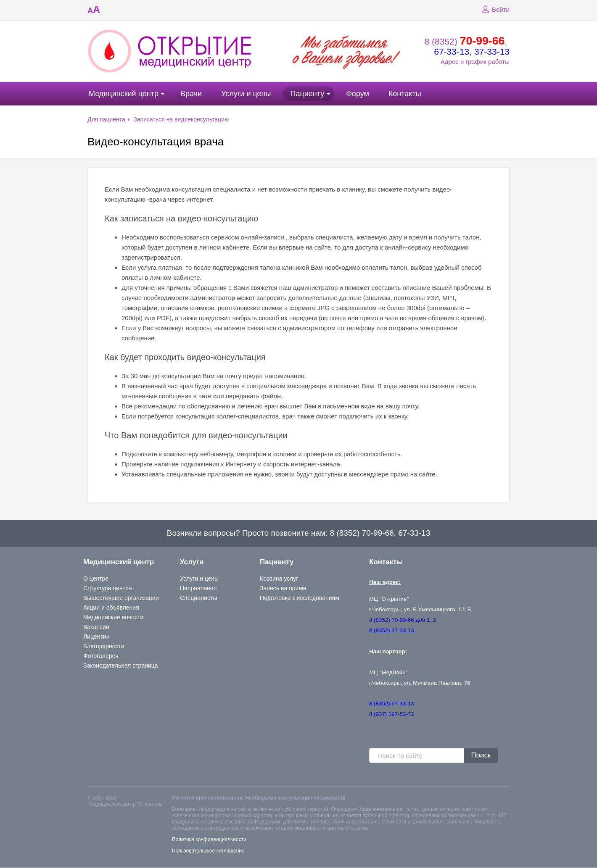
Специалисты (199, 598)
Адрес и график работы (475, 62)
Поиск (481, 755)
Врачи (191, 94)
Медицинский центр (124, 94)
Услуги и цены (246, 94)
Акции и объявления (111, 608)
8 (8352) (465, 41)
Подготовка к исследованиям (300, 598)
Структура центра (108, 588)
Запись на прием (283, 588)
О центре (96, 579)
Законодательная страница (121, 665)
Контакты (405, 94)
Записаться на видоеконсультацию (181, 119)
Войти (494, 10)
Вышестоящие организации (121, 598)
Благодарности (104, 646)
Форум (358, 94)
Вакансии (96, 627)
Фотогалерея (101, 656)
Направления (198, 588)
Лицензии (96, 637)
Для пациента (106, 119)
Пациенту (307, 94)
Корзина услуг (279, 579)
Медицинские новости (113, 617)
